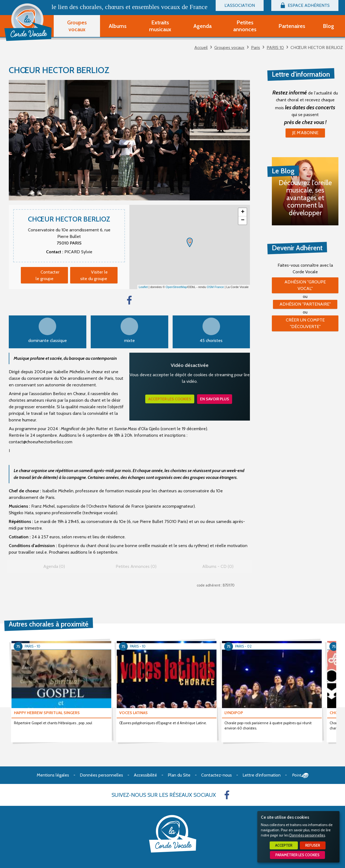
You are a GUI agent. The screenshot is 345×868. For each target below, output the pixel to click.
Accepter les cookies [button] (170, 399)
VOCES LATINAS (133, 713)
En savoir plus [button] (215, 399)
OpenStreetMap (176, 287)
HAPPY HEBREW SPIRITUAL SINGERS (47, 713)
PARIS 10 (275, 48)
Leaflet (143, 287)
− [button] (243, 220)
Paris (256, 48)
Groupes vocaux (229, 48)
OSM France (215, 287)
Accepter (284, 845)
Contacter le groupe (48, 275)
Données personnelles (307, 835)
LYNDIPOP (234, 713)
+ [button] (243, 212)
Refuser (313, 845)
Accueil (201, 48)
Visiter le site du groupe (94, 275)
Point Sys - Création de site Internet (300, 775)
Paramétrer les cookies (297, 855)
